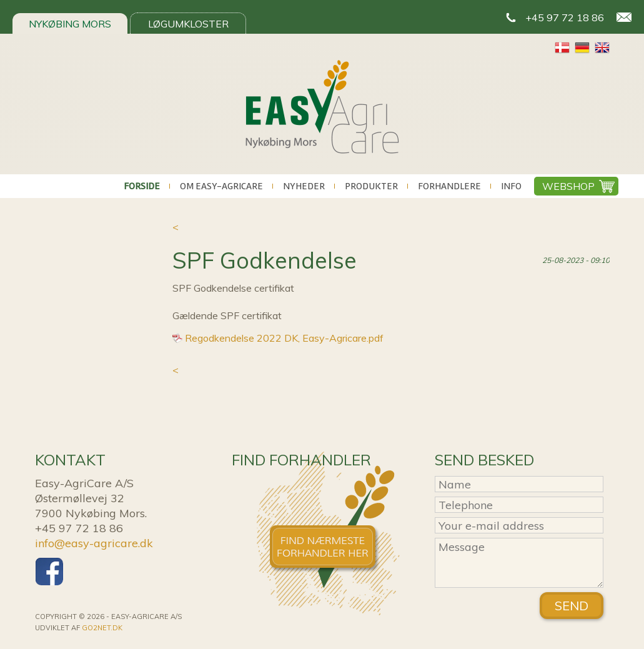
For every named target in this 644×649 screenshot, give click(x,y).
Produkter (371, 186)
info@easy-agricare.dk (94, 543)
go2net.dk (102, 628)
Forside (142, 186)
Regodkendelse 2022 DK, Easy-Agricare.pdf (284, 338)
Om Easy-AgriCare (221, 186)
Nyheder (304, 186)
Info (511, 186)
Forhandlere (449, 186)
